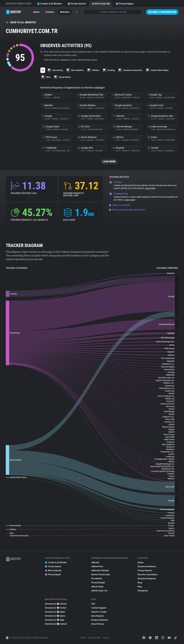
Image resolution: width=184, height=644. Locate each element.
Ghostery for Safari (55, 612)
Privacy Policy (94, 638)
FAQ (93, 604)
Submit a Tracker (99, 612)
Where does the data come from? (127, 210)
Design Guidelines (100, 620)
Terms (83, 638)
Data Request (97, 616)
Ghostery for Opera (55, 616)
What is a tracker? (120, 205)
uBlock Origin (97, 587)
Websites (65, 12)
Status (141, 562)
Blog (140, 587)
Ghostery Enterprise (147, 579)
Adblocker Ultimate (100, 570)
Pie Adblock (97, 579)
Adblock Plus (97, 566)
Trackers (50, 12)
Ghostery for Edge (55, 620)
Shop (140, 583)
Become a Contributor (162, 12)
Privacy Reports (145, 570)
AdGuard (95, 562)
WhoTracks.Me (101, 4)
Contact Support (99, 608)
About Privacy (98, 624)
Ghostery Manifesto (147, 566)
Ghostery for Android (56, 624)
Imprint (106, 638)
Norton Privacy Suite (101, 575)
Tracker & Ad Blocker (49, 4)
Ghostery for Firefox (55, 608)
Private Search (77, 4)
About (36, 12)
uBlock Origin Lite (99, 591)
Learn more (151, 188)
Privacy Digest (125, 4)
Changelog (143, 591)
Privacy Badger (98, 583)
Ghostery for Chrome (56, 604)
